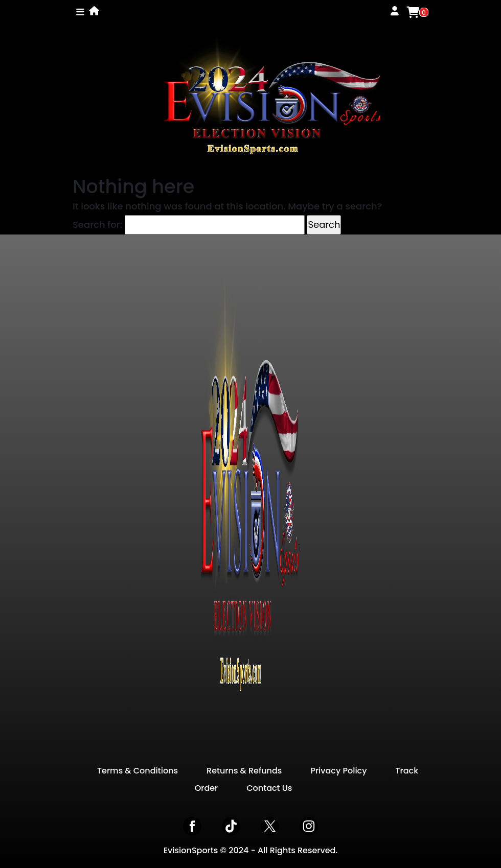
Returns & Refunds (244, 771)
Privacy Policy (338, 771)
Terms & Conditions (138, 771)
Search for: (97, 225)
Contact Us (269, 788)
